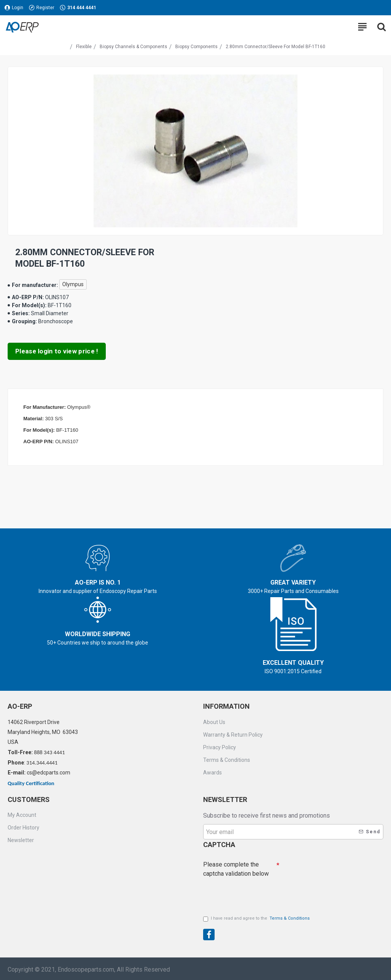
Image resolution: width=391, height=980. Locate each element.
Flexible (84, 47)
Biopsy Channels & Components (133, 47)
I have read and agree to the (257, 919)
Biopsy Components (196, 47)
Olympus (73, 284)
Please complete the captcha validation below (236, 867)
